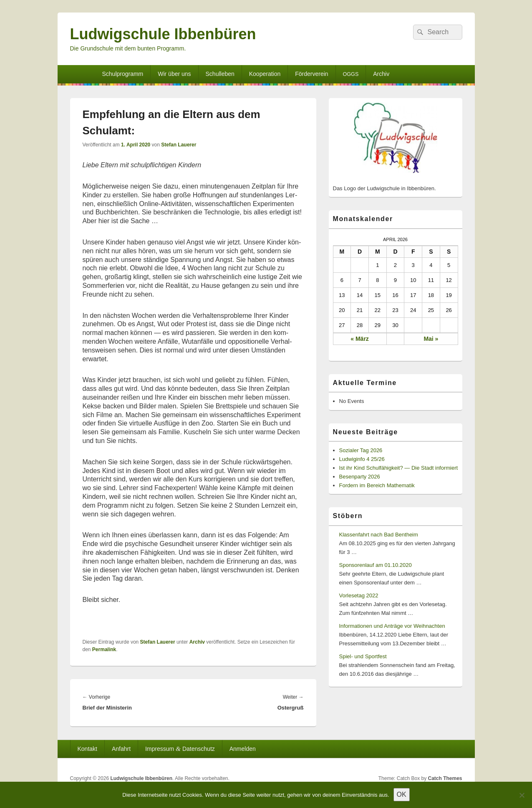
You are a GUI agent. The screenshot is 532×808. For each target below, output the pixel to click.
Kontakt (87, 749)
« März (360, 339)
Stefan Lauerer (179, 145)
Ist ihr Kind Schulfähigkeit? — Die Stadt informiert (399, 468)
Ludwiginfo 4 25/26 (362, 459)
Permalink (104, 649)
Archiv (381, 74)
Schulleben (220, 74)
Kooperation (265, 74)
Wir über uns (174, 74)
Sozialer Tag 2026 (361, 450)
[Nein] (522, 795)
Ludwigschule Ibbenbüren (163, 34)
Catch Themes (445, 778)
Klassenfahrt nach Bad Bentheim (379, 535)
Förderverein (311, 74)
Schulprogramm (122, 74)
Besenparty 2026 (360, 477)
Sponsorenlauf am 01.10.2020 (376, 565)
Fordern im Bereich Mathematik (377, 485)
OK (402, 794)
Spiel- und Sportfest (363, 656)
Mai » (431, 339)
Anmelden (243, 749)
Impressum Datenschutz (180, 749)
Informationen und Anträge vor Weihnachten (392, 626)
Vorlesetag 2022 (359, 595)
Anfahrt (121, 749)
